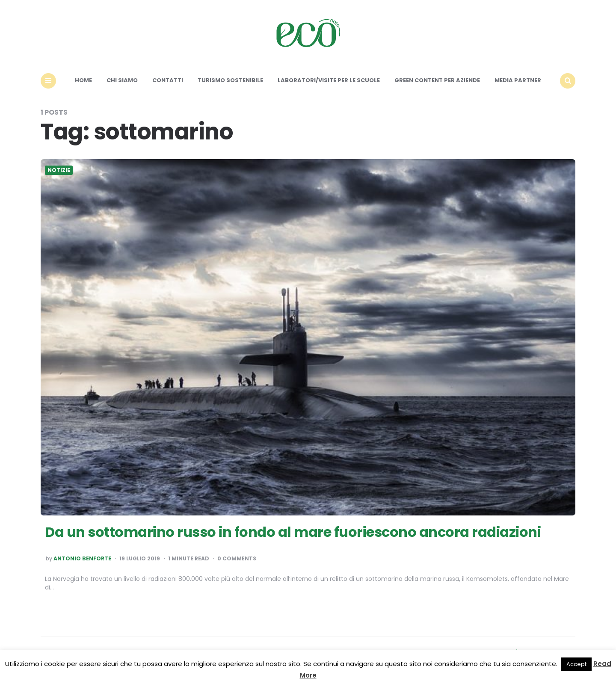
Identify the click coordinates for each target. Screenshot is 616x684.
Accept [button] (576, 664)
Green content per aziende (437, 80)
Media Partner (518, 80)
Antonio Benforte (82, 559)
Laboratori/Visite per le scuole (329, 80)
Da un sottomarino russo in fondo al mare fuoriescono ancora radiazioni (293, 532)
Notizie (59, 170)
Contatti (168, 80)
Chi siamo (122, 80)
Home (83, 80)
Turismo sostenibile (230, 80)
